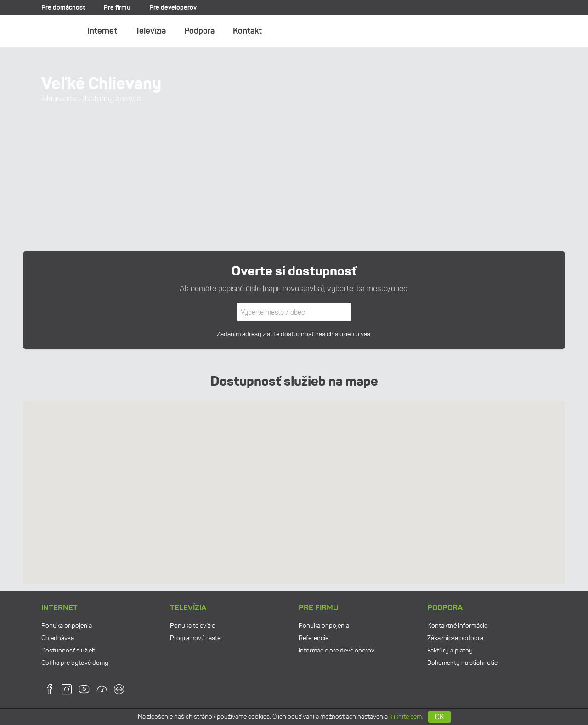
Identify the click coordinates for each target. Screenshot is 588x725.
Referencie (314, 638)
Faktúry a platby (450, 650)
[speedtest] (102, 692)
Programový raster (196, 638)
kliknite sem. (406, 717)
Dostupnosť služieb (68, 650)
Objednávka (58, 638)
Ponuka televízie (192, 626)
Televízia (151, 31)
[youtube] (84, 692)
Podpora (199, 31)
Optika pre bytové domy (75, 663)
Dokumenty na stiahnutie (462, 663)
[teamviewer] (119, 692)
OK (439, 717)
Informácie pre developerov (336, 650)
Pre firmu (117, 7)
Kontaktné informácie (457, 626)
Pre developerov (173, 7)
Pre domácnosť (63, 7)
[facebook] (49, 692)
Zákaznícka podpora (455, 638)
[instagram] (67, 692)
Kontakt (247, 31)
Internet (102, 31)
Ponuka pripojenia (67, 626)
